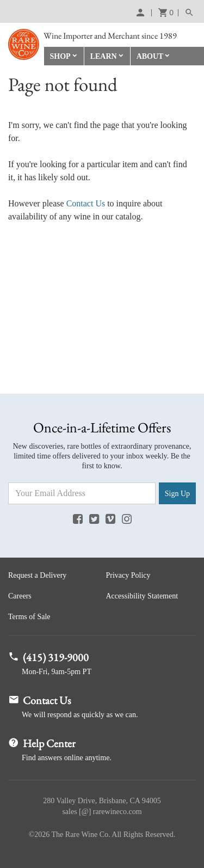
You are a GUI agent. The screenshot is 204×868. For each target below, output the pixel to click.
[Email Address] (82, 493)
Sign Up (177, 494)
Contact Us (86, 203)
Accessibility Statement (142, 596)
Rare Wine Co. (24, 44)
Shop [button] (60, 56)
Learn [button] (104, 56)
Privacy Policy (128, 575)
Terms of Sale (29, 617)
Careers (20, 596)
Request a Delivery (37, 575)
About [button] (150, 56)
